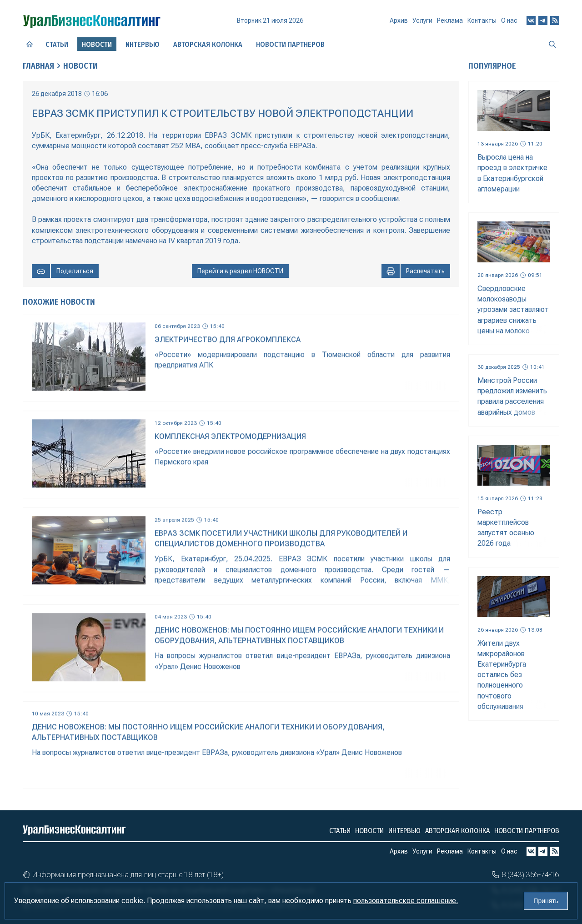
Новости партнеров (290, 44)
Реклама (450, 20)
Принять (546, 901)
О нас (509, 20)
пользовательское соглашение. (406, 901)
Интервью (143, 44)
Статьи (57, 44)
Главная (38, 66)
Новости (80, 66)
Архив (399, 20)
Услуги (422, 20)
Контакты (482, 20)
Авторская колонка (208, 44)
